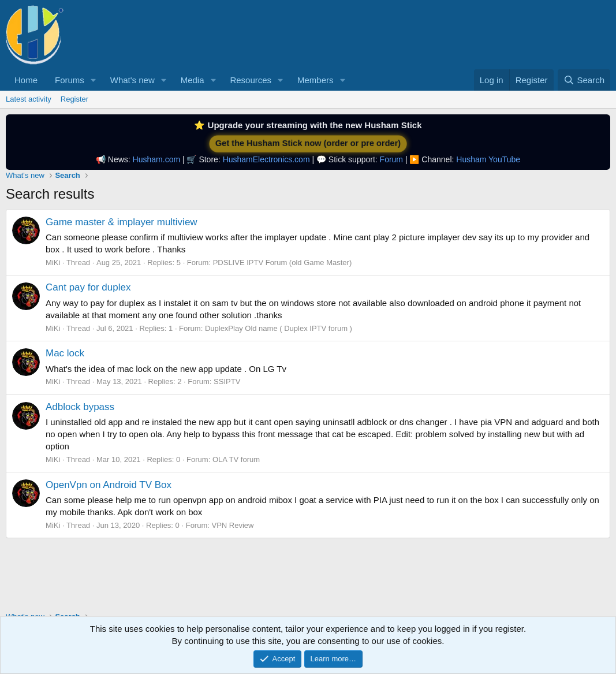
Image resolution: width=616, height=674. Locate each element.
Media (193, 80)
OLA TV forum (236, 459)
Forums (70, 80)
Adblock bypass (80, 407)
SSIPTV (227, 381)
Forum (391, 159)
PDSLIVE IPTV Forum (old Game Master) (283, 262)
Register (74, 99)
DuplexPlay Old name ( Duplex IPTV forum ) (279, 328)
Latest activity (29, 99)
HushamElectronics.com (266, 159)
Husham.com (156, 159)
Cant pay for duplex (88, 287)
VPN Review (232, 525)
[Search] (584, 80)
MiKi (53, 262)
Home (26, 80)
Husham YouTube (488, 159)
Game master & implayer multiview (122, 222)
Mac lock (65, 353)
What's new (132, 80)
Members (316, 80)
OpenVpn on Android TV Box (109, 485)
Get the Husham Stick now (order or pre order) (308, 144)
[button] (94, 80)
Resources (251, 80)
